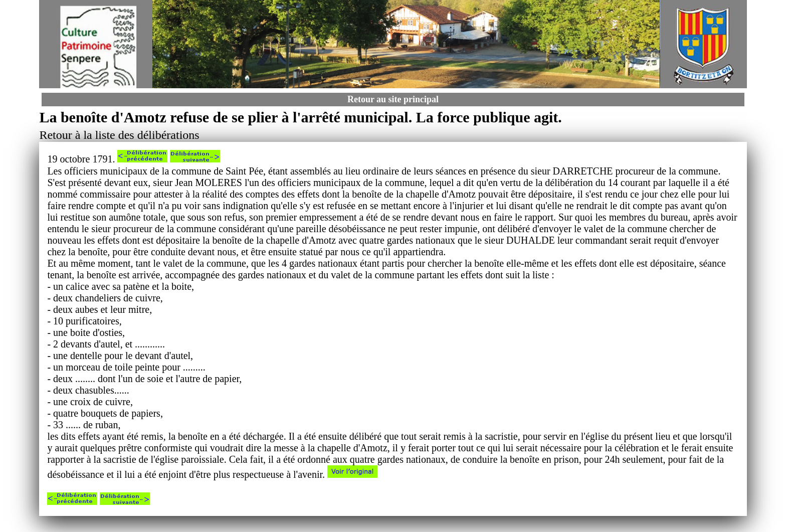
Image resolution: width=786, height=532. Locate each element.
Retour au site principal (393, 99)
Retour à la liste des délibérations (119, 135)
